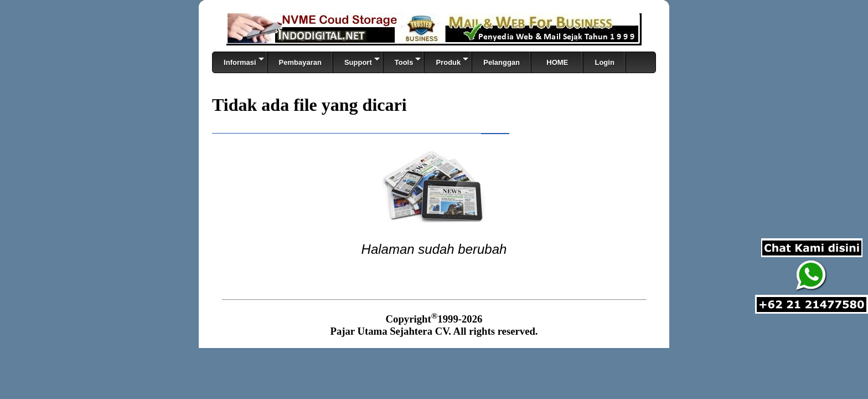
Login (604, 62)
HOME (557, 62)
